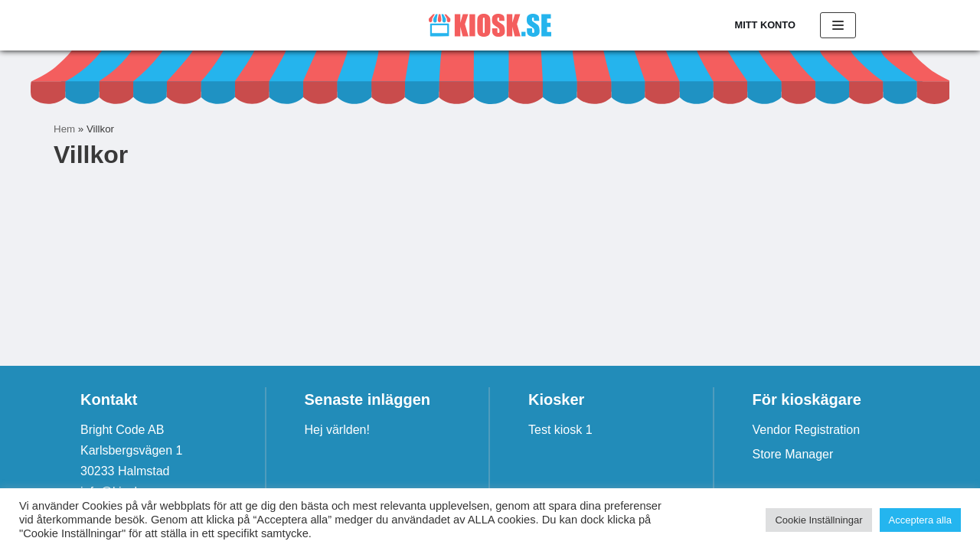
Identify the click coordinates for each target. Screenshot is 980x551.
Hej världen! (337, 430)
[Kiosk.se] (490, 25)
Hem (64, 129)
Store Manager (793, 454)
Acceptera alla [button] (920, 520)
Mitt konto (765, 25)
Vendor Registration (807, 430)
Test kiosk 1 (560, 430)
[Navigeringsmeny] (838, 25)
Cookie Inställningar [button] (818, 520)
